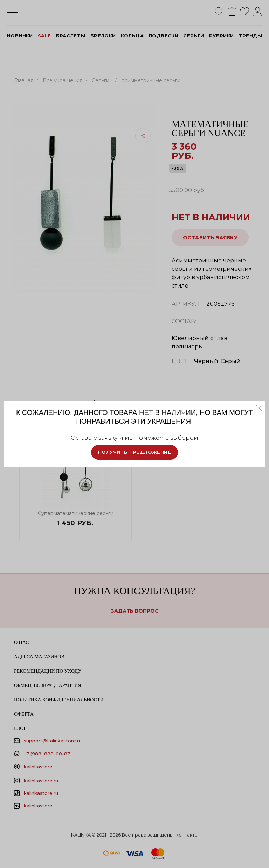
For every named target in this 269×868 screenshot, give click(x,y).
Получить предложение (134, 452)
